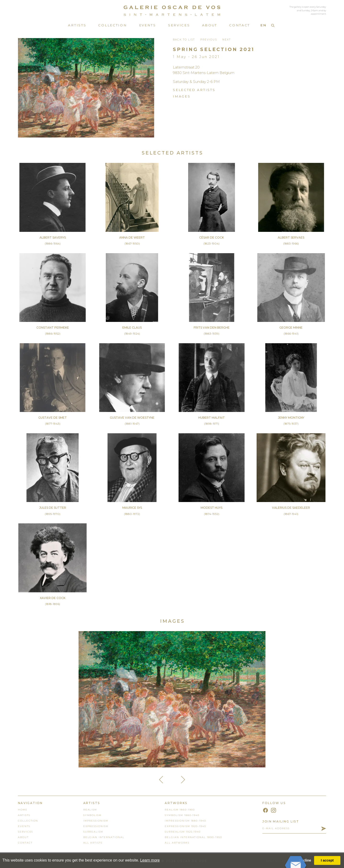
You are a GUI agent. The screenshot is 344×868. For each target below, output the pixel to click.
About (210, 25)
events (24, 826)
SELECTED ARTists (194, 90)
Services (179, 25)
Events (148, 25)
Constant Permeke (53, 328)
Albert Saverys (53, 237)
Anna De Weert (132, 237)
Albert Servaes (291, 237)
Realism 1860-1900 (180, 810)
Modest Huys (211, 508)
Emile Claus (132, 328)
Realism (90, 810)
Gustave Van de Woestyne (132, 418)
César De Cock (211, 237)
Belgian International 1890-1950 (193, 837)
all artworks (177, 843)
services (26, 832)
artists (24, 815)
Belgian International (104, 837)
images (182, 96)
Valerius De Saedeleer (291, 508)
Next (227, 40)
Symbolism (93, 815)
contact (25, 843)
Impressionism (96, 821)
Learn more (150, 860)
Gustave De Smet (53, 418)
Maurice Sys (132, 508)
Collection (113, 25)
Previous (209, 40)
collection (28, 821)
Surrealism (93, 832)
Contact (240, 25)
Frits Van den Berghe (212, 328)
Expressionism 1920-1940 (185, 826)
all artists (93, 843)
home (23, 810)
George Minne (291, 328)
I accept (327, 860)
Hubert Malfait (211, 418)
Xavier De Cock (53, 598)
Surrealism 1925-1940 (183, 832)
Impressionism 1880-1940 (185, 821)
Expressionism (96, 826)
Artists (77, 25)
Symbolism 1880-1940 (182, 815)
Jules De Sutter (53, 508)
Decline (305, 860)
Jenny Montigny (291, 418)
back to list (184, 40)
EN (263, 25)
